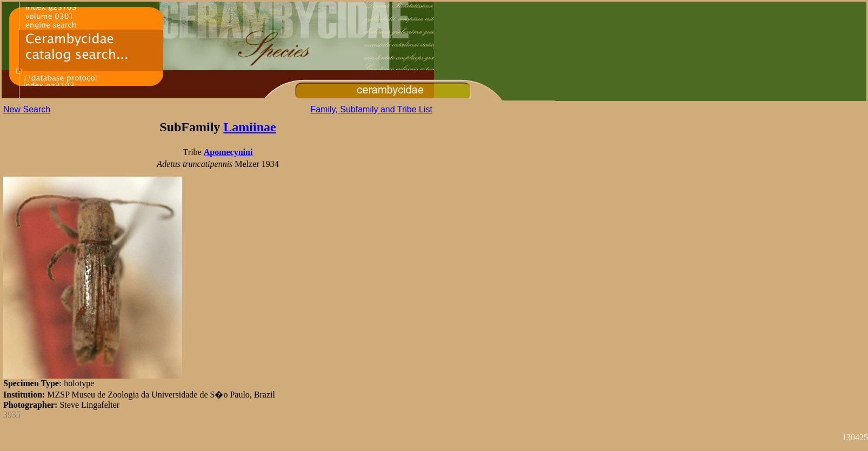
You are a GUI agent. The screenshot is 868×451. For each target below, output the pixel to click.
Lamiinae (249, 127)
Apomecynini (228, 152)
